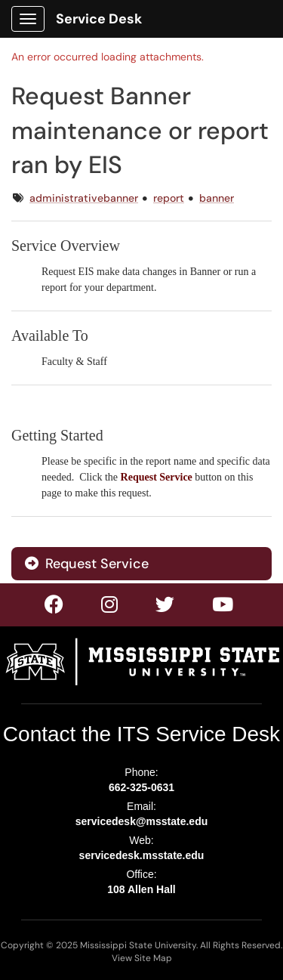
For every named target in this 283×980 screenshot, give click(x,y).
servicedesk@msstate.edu (142, 821)
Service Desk (99, 19)
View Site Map (142, 958)
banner (217, 198)
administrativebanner (84, 198)
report (169, 198)
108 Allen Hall (141, 889)
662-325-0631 (141, 787)
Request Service (87, 564)
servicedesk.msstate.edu (142, 855)
